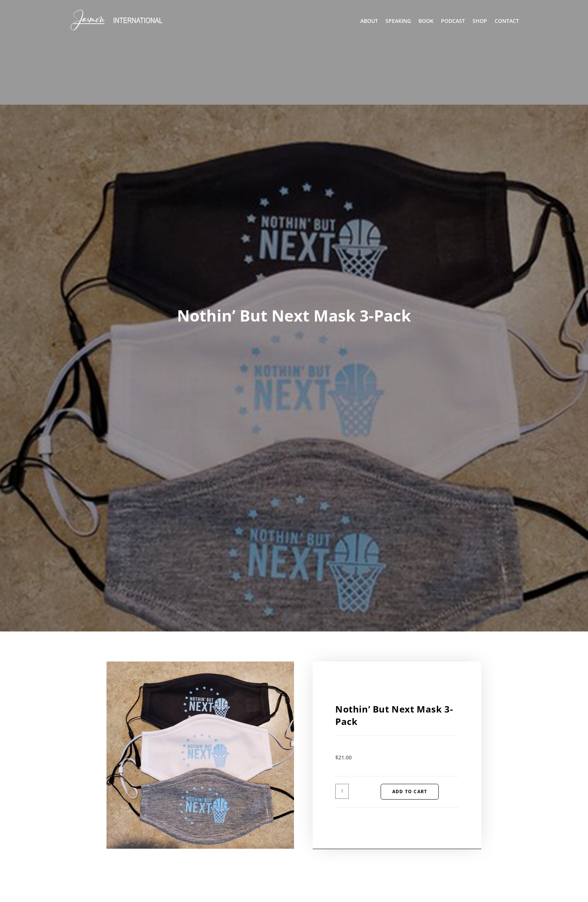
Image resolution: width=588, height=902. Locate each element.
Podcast (453, 21)
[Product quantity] (342, 791)
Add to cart (410, 792)
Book (426, 21)
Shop (480, 21)
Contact (507, 21)
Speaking (398, 21)
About (369, 21)
